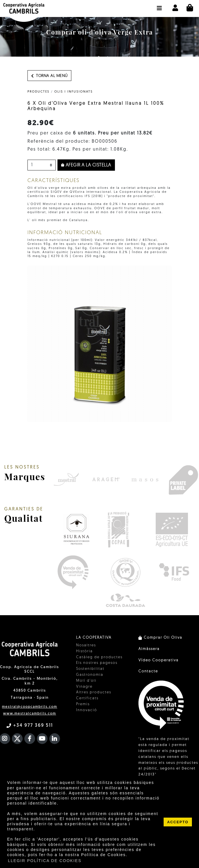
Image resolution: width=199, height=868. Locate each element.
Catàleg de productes (99, 657)
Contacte (148, 671)
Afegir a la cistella (86, 165)
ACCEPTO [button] (178, 822)
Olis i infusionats (74, 92)
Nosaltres (86, 645)
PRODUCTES (38, 92)
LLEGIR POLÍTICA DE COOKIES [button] (45, 861)
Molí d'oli (86, 681)
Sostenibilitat (90, 669)
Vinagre (84, 687)
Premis (83, 704)
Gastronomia (90, 675)
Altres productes (94, 692)
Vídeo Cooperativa (159, 660)
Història (84, 651)
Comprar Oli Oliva (160, 638)
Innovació (87, 710)
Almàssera (149, 649)
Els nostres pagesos (97, 663)
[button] (160, 5)
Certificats (87, 698)
